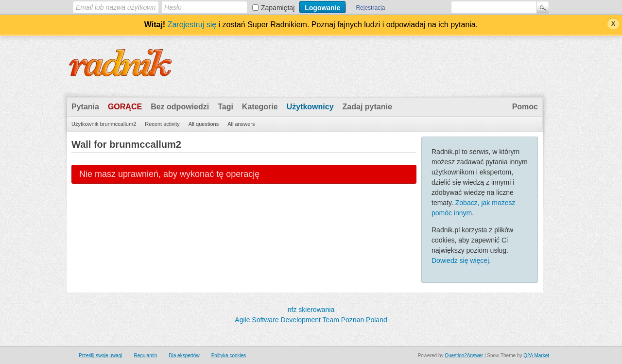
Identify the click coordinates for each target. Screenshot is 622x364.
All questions (204, 124)
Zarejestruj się (192, 25)
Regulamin (145, 355)
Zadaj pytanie (367, 107)
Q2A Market (536, 355)
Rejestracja (370, 8)
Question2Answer (464, 355)
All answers (241, 124)
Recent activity (162, 124)
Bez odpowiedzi (180, 107)
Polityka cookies (229, 355)
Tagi (225, 107)
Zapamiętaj (278, 8)
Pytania (85, 107)
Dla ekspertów (184, 355)
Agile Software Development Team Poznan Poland (311, 320)
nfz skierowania (311, 310)
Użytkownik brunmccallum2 (104, 124)
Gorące (125, 107)
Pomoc (525, 107)
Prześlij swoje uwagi (100, 355)
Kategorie (260, 107)
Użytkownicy (310, 107)
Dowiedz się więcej (460, 260)
